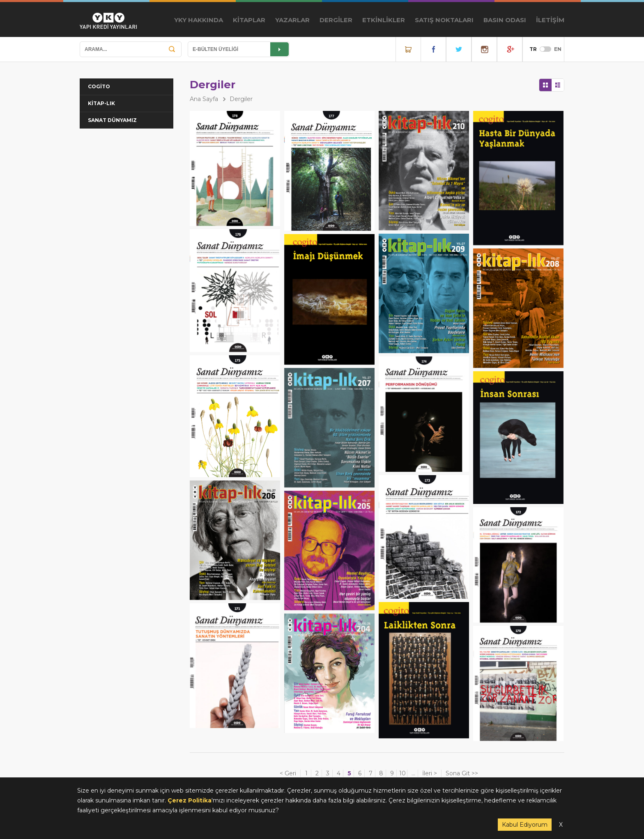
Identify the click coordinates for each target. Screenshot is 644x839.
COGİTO (99, 86)
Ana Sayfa (204, 99)
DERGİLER (336, 20)
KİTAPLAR (249, 20)
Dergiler (241, 99)
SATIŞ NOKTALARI (444, 20)
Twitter (459, 49)
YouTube (510, 49)
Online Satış (408, 49)
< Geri (288, 773)
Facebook (433, 49)
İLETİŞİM (550, 20)
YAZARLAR (292, 20)
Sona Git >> (462, 773)
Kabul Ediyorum (525, 825)
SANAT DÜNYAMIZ (112, 120)
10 (402, 773)
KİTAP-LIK (101, 103)
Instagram (484, 49)
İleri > (430, 773)
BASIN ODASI (505, 20)
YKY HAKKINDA (199, 20)
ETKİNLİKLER (384, 20)
